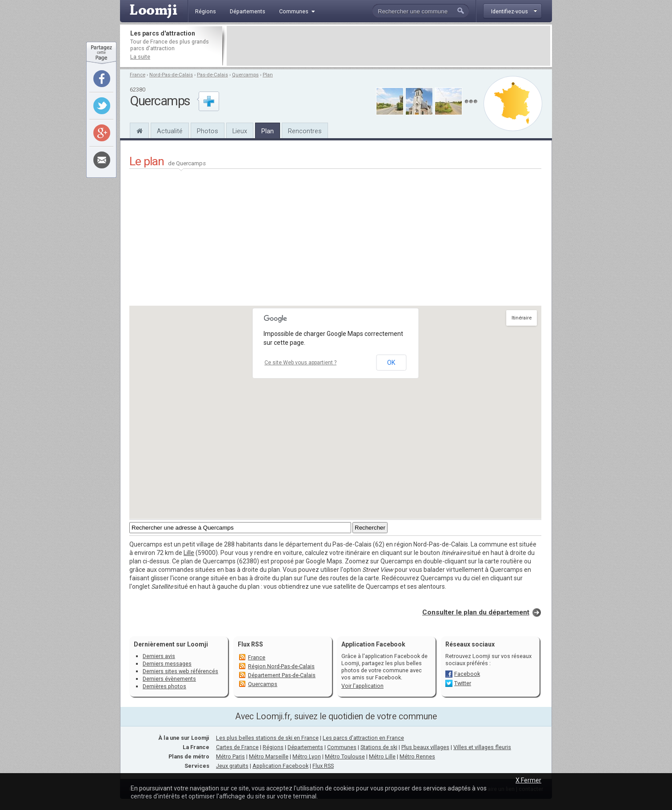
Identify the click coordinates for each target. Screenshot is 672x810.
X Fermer (528, 780)
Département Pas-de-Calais (282, 675)
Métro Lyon (307, 756)
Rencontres (305, 131)
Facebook (467, 674)
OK (391, 363)
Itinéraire (522, 318)
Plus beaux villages (425, 747)
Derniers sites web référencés (180, 671)
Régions (273, 747)
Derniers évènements (169, 679)
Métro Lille (382, 756)
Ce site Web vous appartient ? (300, 363)
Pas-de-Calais (212, 75)
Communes (342, 747)
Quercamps (245, 75)
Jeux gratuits (232, 766)
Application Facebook (280, 766)
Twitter (463, 683)
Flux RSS (250, 644)
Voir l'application (362, 686)
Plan (268, 75)
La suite (140, 57)
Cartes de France (237, 747)
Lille (189, 553)
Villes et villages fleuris (482, 747)
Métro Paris (230, 756)
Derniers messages (167, 664)
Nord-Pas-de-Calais (171, 75)
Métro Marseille (269, 756)
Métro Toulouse (345, 756)
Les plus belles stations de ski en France (267, 738)
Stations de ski (379, 747)
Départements (305, 747)
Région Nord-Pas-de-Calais (281, 666)
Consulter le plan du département (476, 612)
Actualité (170, 131)
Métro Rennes (417, 756)
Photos (208, 131)
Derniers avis (159, 656)
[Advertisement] (388, 46)
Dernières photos (164, 686)
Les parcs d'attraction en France (363, 738)
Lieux (240, 131)
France (138, 75)
